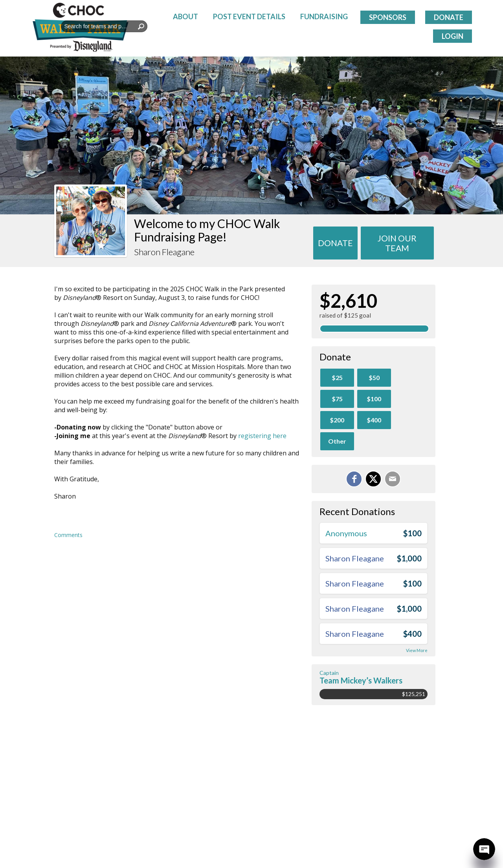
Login (453, 36)
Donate (449, 17)
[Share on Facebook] (354, 479)
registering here (262, 436)
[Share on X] (373, 479)
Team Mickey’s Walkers (361, 680)
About (185, 16)
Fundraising (324, 16)
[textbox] (104, 26)
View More (417, 650)
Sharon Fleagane (355, 558)
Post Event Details (249, 16)
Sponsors (388, 17)
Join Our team (397, 243)
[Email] (393, 479)
